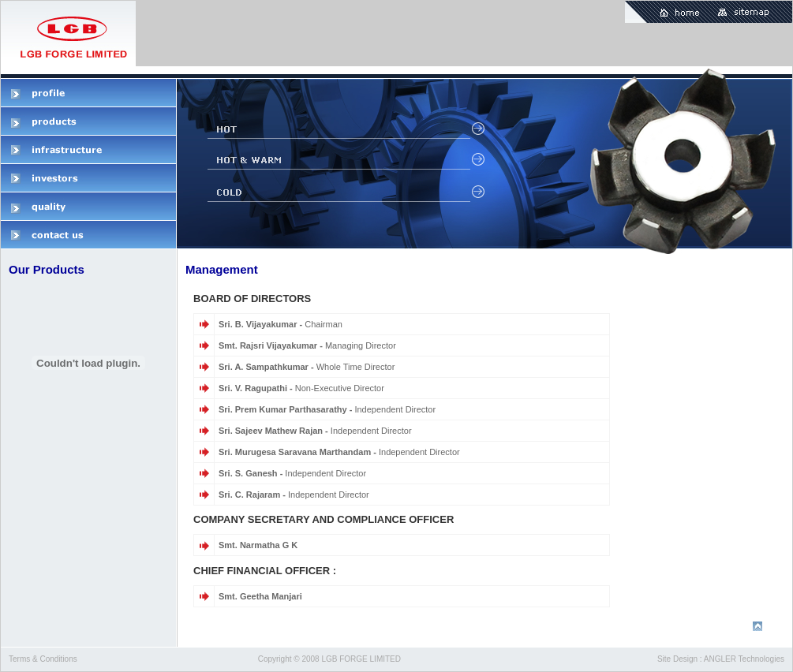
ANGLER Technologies (744, 659)
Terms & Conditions (43, 659)
